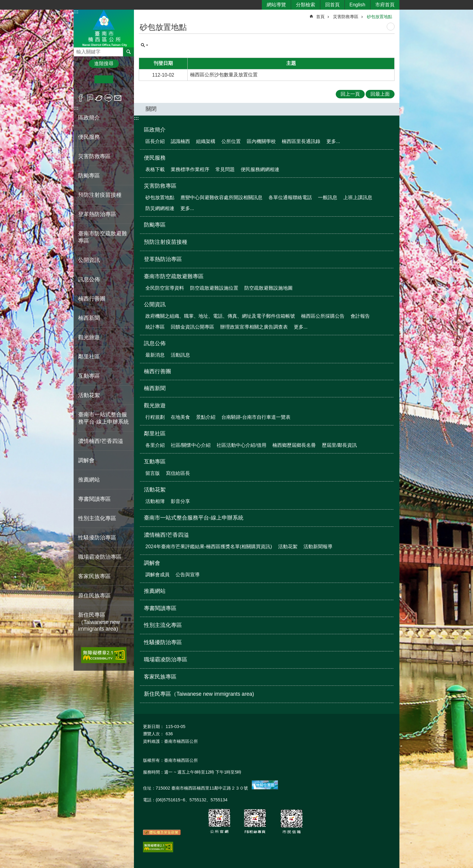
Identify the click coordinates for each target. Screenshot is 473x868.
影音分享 (180, 501)
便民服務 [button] (89, 137)
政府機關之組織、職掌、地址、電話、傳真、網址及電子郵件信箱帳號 (220, 316)
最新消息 (155, 355)
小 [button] (85, 79)
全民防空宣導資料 (165, 288)
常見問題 (225, 169)
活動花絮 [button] (89, 395)
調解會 (152, 563)
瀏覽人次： (154, 734)
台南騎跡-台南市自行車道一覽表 (256, 417)
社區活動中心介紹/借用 (241, 445)
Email (118, 98)
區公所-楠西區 (104, 28)
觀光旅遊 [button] (89, 337)
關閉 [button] (151, 109)
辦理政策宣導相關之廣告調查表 (254, 327)
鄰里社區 (155, 434)
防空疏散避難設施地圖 (268, 288)
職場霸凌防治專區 (100, 557)
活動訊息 (180, 355)
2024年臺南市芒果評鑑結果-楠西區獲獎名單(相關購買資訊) (209, 547)
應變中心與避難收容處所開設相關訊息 (221, 197)
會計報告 (360, 316)
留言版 (153, 473)
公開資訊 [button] (89, 260)
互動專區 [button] (89, 376)
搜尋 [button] (129, 52)
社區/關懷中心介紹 (191, 445)
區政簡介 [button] (89, 118)
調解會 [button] (86, 460)
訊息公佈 (155, 343)
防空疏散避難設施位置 (214, 288)
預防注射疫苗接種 (100, 195)
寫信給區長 (178, 473)
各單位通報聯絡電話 (290, 197)
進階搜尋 (104, 64)
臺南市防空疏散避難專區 (174, 276)
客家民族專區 (94, 576)
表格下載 (155, 169)
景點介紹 (206, 417)
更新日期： (154, 727)
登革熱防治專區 (97, 214)
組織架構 (206, 141)
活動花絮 (155, 490)
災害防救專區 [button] (94, 156)
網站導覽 (276, 5)
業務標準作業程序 (190, 169)
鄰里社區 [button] (89, 357)
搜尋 (78, 50)
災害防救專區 (346, 17)
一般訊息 (328, 197)
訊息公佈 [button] (89, 279)
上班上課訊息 (358, 197)
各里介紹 (155, 445)
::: (76, 12)
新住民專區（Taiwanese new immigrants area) (99, 622)
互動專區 (155, 462)
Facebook (81, 98)
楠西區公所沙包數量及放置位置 (224, 75)
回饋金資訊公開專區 (192, 327)
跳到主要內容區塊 (3, 3)
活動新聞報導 (318, 547)
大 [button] (122, 79)
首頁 (320, 17)
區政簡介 (155, 130)
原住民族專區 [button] (94, 596)
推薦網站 (89, 480)
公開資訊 (155, 304)
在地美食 (180, 417)
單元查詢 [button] (144, 45)
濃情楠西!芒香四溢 (166, 535)
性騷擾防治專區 (97, 538)
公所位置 (231, 141)
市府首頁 (385, 5)
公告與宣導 (188, 575)
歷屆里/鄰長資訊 (339, 445)
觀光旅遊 (155, 405)
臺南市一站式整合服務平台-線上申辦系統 (103, 418)
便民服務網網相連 (260, 169)
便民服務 (155, 158)
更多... (333, 141)
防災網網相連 (160, 208)
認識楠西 (180, 141)
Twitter (99, 98)
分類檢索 (306, 5)
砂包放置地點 (379, 17)
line (108, 98)
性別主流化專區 (97, 518)
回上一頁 (350, 94)
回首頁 (332, 5)
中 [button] (104, 79)
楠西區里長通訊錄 (301, 141)
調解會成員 (157, 575)
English (357, 5)
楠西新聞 (89, 318)
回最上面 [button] (380, 94)
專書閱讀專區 (94, 499)
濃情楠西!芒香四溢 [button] (101, 441)
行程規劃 (155, 417)
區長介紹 (155, 141)
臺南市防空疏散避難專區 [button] (103, 237)
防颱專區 (89, 176)
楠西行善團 (92, 299)
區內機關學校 (261, 141)
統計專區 (155, 327)
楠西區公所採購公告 (323, 316)
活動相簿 (155, 501)
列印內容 (391, 27)
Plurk (90, 98)
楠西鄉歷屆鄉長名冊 (294, 445)
